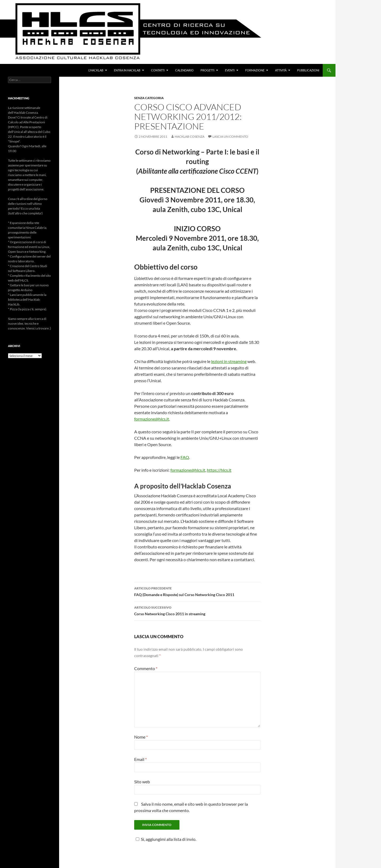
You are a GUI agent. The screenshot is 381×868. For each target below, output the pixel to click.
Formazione (255, 70)
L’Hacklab (96, 70)
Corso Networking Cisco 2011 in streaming (197, 610)
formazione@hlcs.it (152, 419)
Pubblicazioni (308, 70)
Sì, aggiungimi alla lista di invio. (165, 839)
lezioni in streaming (229, 361)
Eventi (230, 70)
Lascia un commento (230, 136)
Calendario (184, 70)
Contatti (158, 70)
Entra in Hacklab (127, 70)
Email (140, 759)
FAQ (185, 457)
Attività (281, 70)
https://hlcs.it (219, 470)
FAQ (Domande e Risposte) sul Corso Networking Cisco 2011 (197, 591)
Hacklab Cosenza (190, 136)
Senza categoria (149, 98)
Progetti (207, 70)
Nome (141, 737)
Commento (146, 668)
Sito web (142, 782)
